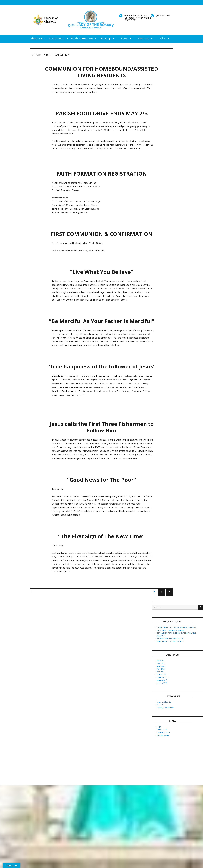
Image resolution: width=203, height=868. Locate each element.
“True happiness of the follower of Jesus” (101, 366)
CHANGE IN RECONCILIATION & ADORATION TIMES (176, 627)
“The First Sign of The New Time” (101, 536)
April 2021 (161, 672)
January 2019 (162, 680)
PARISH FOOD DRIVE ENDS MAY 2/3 (102, 113)
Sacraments (57, 39)
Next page (169, 595)
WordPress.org (163, 735)
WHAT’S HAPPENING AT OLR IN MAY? (171, 630)
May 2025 (161, 663)
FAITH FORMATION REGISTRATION (102, 174)
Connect (144, 39)
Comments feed (163, 732)
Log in (159, 727)
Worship (105, 39)
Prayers (160, 705)
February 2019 (162, 677)
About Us (36, 39)
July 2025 (160, 661)
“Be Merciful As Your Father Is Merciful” (102, 321)
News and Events (164, 702)
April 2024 (161, 669)
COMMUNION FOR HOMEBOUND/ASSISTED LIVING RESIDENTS (101, 72)
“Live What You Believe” (102, 272)
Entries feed (162, 730)
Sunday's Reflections (165, 708)
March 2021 (161, 674)
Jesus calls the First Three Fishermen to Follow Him (102, 427)
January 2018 (162, 683)
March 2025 (161, 666)
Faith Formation (82, 39)
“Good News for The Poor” (101, 480)
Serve (125, 39)
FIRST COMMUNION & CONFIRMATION (102, 234)
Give (163, 39)
